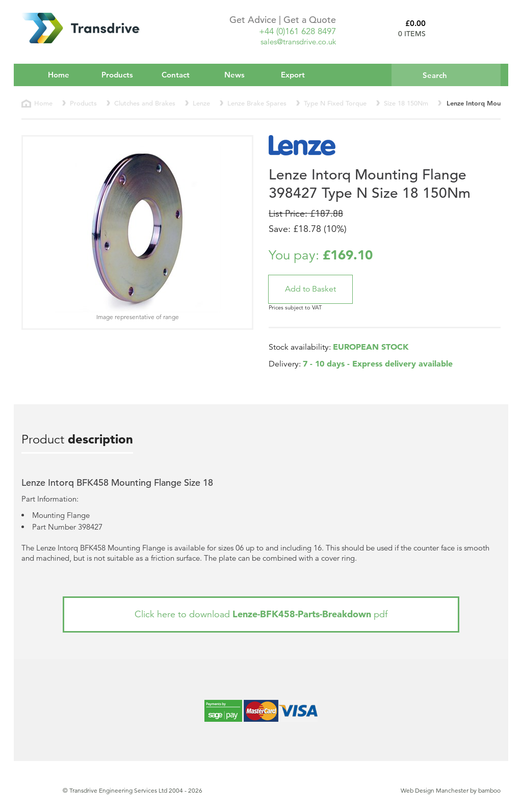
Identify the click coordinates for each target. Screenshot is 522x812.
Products (124, 74)
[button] (310, 289)
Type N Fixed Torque (335, 103)
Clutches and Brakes (145, 103)
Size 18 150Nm (406, 103)
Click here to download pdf (261, 614)
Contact (176, 75)
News (234, 75)
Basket (467, 28)
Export (293, 75)
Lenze (201, 103)
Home (59, 75)
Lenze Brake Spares (257, 103)
